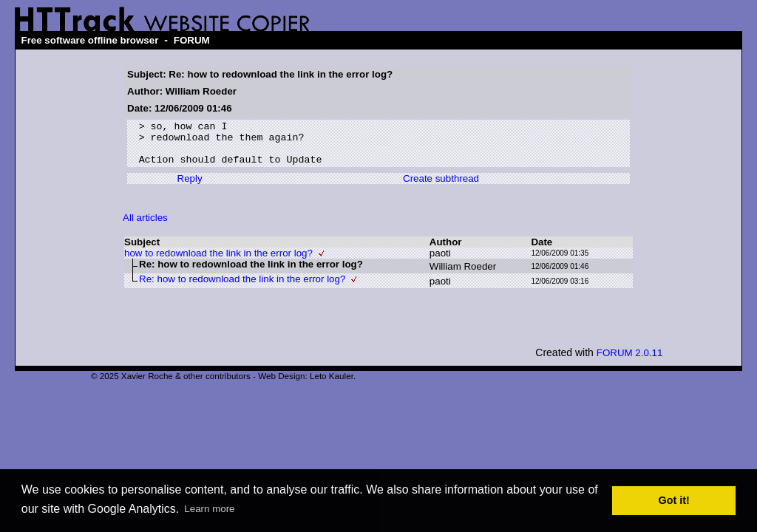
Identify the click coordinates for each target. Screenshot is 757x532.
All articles (145, 226)
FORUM (192, 40)
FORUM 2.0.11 (630, 362)
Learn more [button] (209, 509)
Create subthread (441, 187)
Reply (190, 187)
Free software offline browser (89, 40)
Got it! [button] (674, 500)
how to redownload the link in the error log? (218, 262)
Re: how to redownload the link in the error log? (242, 288)
